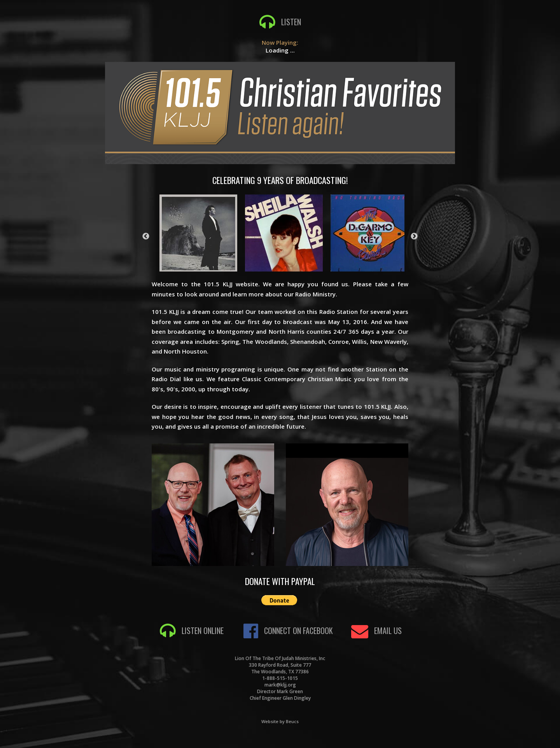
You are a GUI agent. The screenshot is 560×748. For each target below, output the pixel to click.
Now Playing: (280, 42)
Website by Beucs (280, 721)
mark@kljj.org (280, 685)
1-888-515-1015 (280, 678)
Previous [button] (146, 236)
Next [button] (414, 236)
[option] (284, 233)
